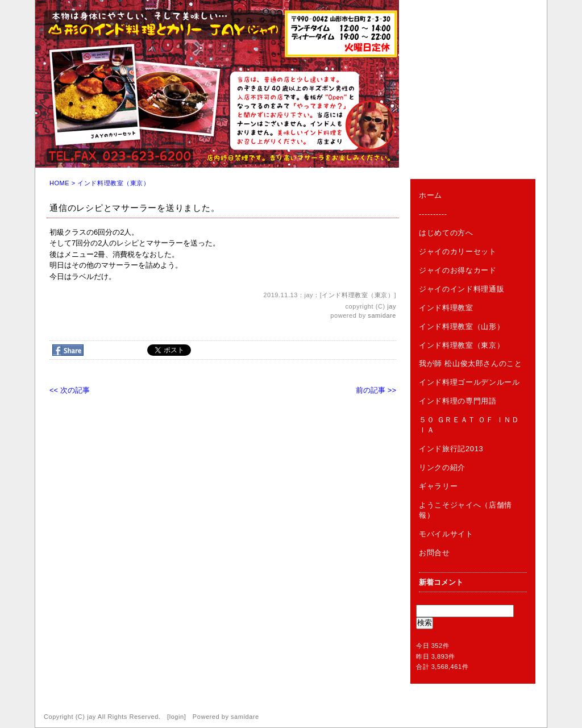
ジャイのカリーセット (458, 251)
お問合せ (435, 553)
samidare (382, 315)
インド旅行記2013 (451, 449)
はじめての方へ (446, 233)
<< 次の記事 (70, 390)
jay (392, 306)
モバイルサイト (446, 534)
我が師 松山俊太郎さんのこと (471, 363)
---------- (433, 214)
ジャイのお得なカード (458, 270)
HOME (59, 183)
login (177, 717)
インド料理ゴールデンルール (469, 382)
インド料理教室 (446, 308)
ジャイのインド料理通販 (462, 289)
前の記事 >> (376, 390)
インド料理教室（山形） (462, 326)
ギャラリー (438, 486)
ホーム (431, 195)
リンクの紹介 (442, 467)
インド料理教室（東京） (113, 183)
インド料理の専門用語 (458, 401)
